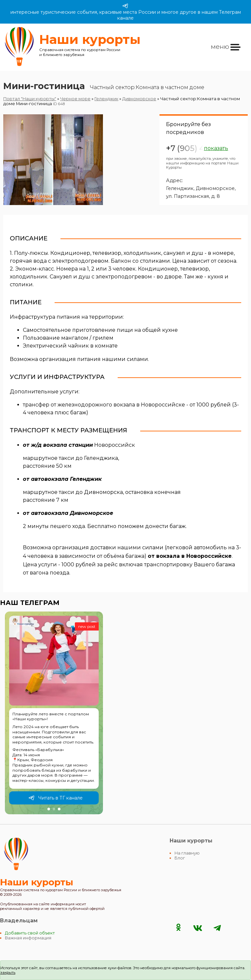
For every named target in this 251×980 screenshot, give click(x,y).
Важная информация (28, 938)
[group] (54, 713)
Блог (180, 858)
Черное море (75, 99)
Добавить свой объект (30, 933)
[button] (49, 809)
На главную (187, 853)
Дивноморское (139, 99)
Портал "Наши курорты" (30, 99)
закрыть (8, 972)
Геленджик (106, 99)
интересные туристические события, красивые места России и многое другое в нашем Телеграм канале (126, 12)
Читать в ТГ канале (56, 798)
